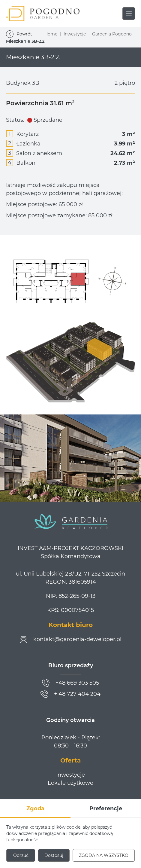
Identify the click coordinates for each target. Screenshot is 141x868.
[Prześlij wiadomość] (71, 639)
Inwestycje (75, 34)
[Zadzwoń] (70, 683)
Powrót (19, 34)
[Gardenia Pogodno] (43, 14)
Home (51, 34)
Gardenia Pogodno (112, 34)
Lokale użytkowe (70, 783)
